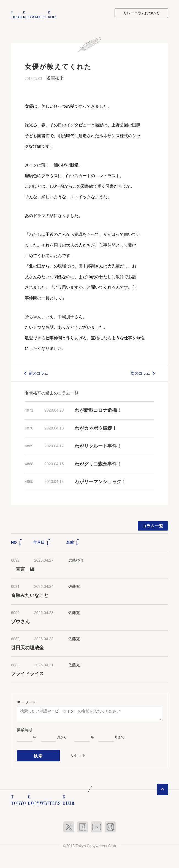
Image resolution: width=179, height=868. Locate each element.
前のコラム (39, 372)
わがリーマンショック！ (100, 481)
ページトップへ (162, 787)
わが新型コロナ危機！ (98, 410)
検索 (38, 754)
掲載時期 (25, 729)
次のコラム (140, 372)
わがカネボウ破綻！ (96, 428)
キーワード (26, 702)
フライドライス (27, 673)
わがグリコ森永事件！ (98, 463)
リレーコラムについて (141, 13)
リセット (78, 754)
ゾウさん (20, 621)
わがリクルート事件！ (98, 445)
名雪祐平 (55, 77)
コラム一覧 (153, 525)
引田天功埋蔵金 (27, 647)
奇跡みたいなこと (30, 595)
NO (17, 542)
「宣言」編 (23, 568)
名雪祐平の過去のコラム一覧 (52, 392)
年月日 (42, 542)
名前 (73, 542)
